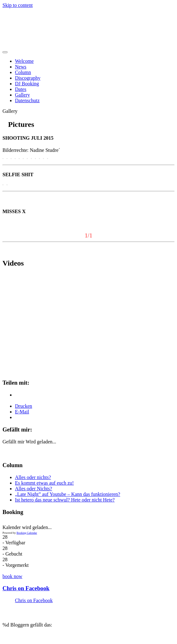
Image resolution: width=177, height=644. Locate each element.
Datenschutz (27, 100)
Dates (21, 89)
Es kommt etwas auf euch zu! (44, 483)
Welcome (24, 61)
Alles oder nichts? (33, 477)
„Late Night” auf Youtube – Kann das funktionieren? (68, 494)
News (21, 67)
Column (23, 72)
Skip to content (18, 5)
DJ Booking (27, 84)
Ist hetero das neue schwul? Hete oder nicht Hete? (65, 500)
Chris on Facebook (26, 588)
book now (12, 576)
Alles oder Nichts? (33, 489)
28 (5, 537)
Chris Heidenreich (42, 20)
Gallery (22, 95)
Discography (28, 78)
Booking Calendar (27, 533)
